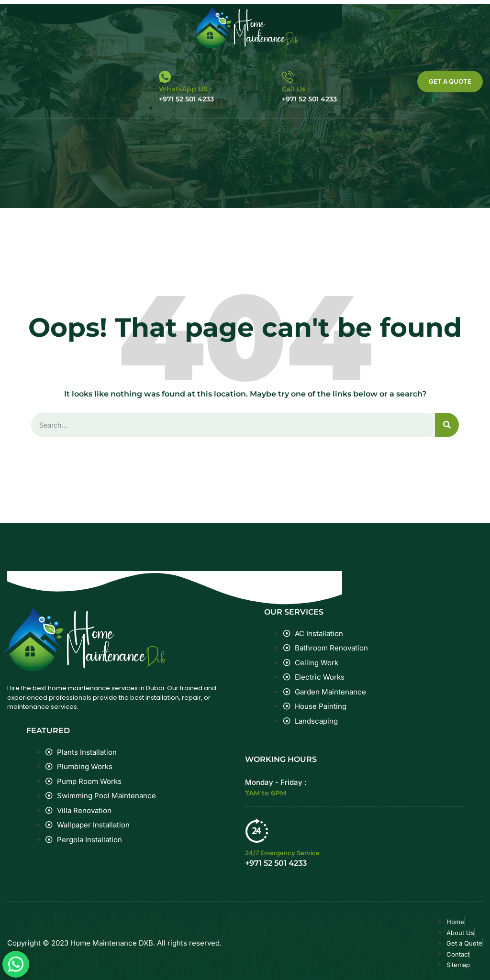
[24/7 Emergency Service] (257, 831)
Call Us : (295, 89)
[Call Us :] (288, 77)
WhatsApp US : (185, 89)
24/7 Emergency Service (282, 853)
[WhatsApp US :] (165, 77)
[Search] (447, 425)
